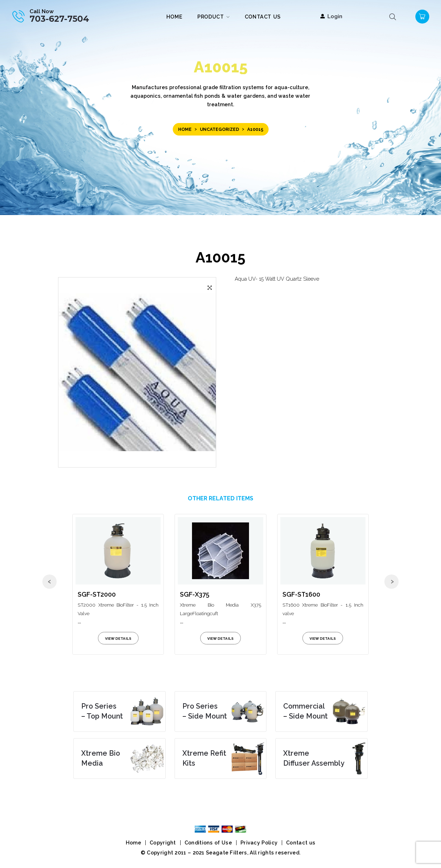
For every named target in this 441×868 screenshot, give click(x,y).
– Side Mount (205, 711)
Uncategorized (219, 129)
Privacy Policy (259, 843)
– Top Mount (102, 711)
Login (335, 16)
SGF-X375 (195, 594)
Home (185, 129)
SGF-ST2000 (97, 594)
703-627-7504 (59, 19)
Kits (204, 758)
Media (101, 758)
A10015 (220, 257)
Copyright (163, 843)
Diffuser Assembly (314, 758)
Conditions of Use (208, 843)
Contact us (301, 843)
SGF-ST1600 (301, 594)
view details (118, 639)
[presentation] (50, 582)
